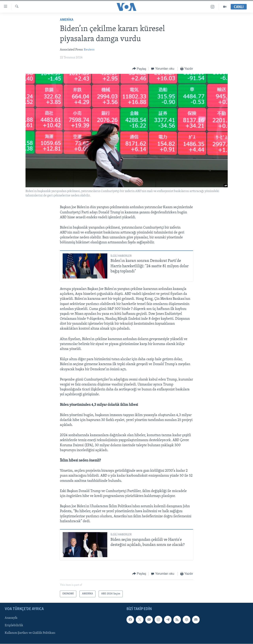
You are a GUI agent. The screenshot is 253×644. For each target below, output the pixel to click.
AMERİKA (67, 20)
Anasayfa (11, 618)
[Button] (139, 69)
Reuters (89, 50)
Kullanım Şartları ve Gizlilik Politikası (30, 633)
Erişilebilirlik (14, 626)
